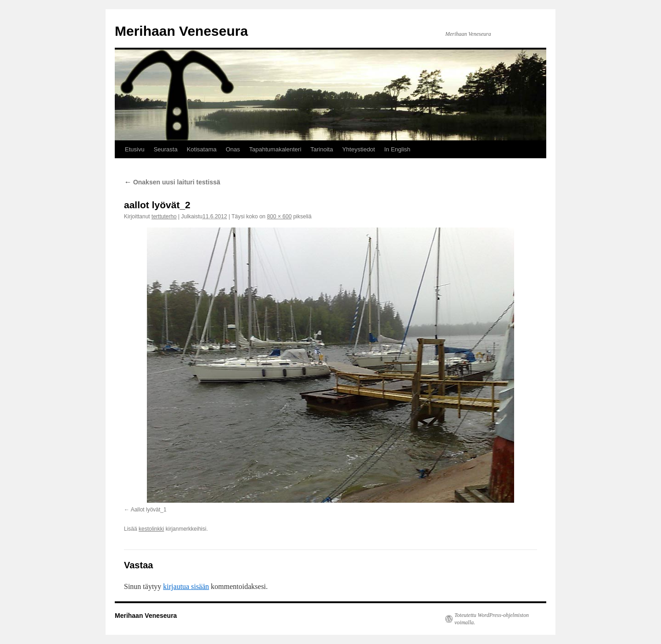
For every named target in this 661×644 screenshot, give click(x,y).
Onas (233, 149)
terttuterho (164, 217)
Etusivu (135, 149)
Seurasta (166, 149)
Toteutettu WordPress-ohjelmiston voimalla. (492, 619)
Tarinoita (322, 149)
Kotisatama (202, 149)
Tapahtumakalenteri (275, 149)
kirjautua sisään (186, 586)
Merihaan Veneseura (181, 31)
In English (397, 149)
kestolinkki (151, 529)
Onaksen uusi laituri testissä (172, 182)
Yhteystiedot (359, 149)
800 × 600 (280, 217)
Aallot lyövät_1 (149, 510)
